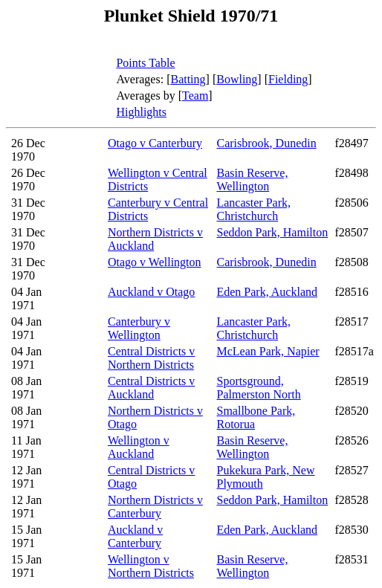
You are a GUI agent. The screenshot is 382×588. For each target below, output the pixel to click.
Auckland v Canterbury (135, 536)
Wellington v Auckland (139, 447)
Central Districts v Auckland (151, 388)
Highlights (141, 112)
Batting (188, 79)
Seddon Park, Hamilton (272, 232)
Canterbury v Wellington (139, 328)
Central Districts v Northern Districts (151, 358)
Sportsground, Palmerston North (258, 388)
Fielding (288, 79)
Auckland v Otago (151, 292)
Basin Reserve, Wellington (252, 180)
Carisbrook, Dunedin (266, 143)
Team (195, 96)
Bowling (237, 79)
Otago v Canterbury (155, 143)
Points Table (145, 63)
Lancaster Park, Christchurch (253, 209)
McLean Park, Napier (268, 351)
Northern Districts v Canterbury (155, 507)
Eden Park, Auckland (267, 292)
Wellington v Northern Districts (151, 566)
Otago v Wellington (155, 262)
